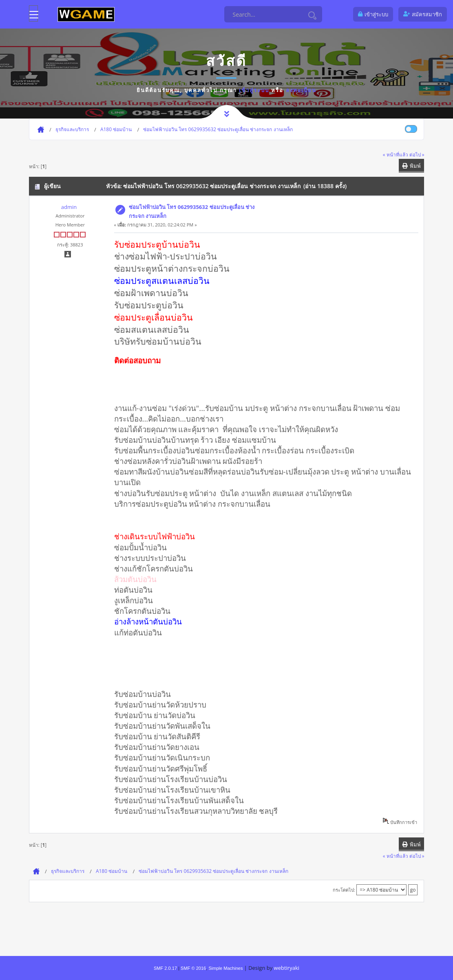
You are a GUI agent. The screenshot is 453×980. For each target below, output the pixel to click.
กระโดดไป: (344, 890)
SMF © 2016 (193, 968)
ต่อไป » (417, 154)
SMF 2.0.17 (165, 968)
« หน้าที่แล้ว (396, 154)
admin (69, 207)
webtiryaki (287, 968)
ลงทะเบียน (301, 90)
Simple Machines (225, 968)
